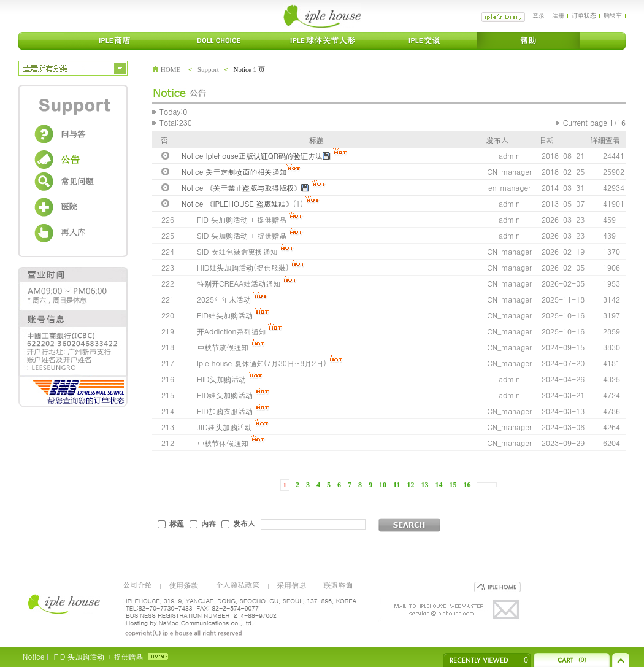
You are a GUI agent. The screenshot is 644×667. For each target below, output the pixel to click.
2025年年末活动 (224, 299)
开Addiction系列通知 (231, 331)
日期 (546, 140)
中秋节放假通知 (223, 347)
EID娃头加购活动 (225, 395)
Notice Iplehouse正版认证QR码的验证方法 (252, 156)
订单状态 (584, 15)
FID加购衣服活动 (225, 411)
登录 (539, 15)
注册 (558, 15)
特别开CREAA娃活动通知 (239, 283)
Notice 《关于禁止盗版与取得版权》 (241, 187)
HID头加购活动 (223, 379)
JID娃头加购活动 (226, 427)
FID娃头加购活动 (225, 315)
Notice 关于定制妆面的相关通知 (234, 172)
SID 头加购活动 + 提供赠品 (242, 235)
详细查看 (605, 140)
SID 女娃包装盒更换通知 (237, 251)
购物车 (613, 15)
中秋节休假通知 (223, 443)
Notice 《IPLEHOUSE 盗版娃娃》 (237, 203)
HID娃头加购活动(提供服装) (243, 267)
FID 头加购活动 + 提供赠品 (242, 219)
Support (208, 69)
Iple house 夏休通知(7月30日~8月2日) (262, 363)
